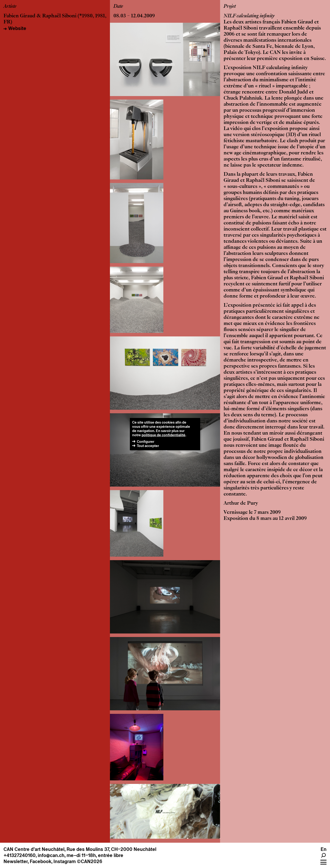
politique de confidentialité (163, 435)
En (324, 849)
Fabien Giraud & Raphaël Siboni (40, 16)
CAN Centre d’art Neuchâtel (34, 849)
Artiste (10, 7)
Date (118, 7)
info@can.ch (51, 855)
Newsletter (16, 861)
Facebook (41, 861)
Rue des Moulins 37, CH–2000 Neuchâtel (111, 849)
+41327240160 (20, 855)
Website (17, 28)
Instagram (65, 861)
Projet (230, 7)
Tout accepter (148, 446)
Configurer (146, 441)
